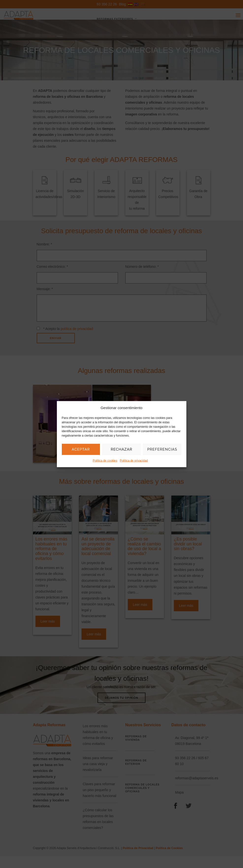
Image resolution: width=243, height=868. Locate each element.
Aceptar (81, 449)
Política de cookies (105, 460)
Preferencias (162, 449)
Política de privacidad (134, 460)
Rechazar (122, 449)
